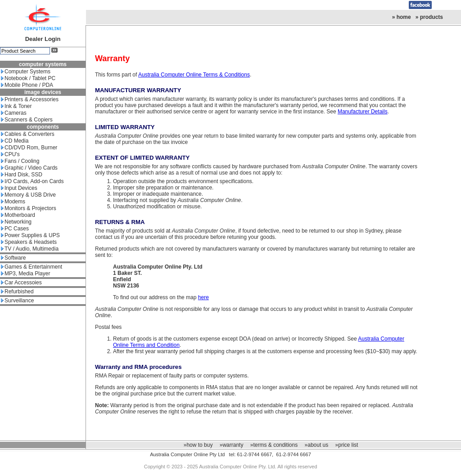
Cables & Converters (28, 134)
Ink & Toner (16, 106)
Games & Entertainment (32, 267)
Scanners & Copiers (27, 120)
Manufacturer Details (363, 112)
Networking (16, 222)
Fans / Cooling (20, 161)
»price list (347, 445)
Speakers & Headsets (29, 242)
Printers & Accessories (30, 99)
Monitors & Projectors (29, 208)
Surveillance (17, 301)
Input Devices (19, 188)
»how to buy (198, 445)
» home (402, 17)
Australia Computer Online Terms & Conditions (194, 75)
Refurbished (17, 292)
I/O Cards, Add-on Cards (32, 181)
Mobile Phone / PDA (27, 85)
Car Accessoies (21, 283)
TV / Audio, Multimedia (30, 249)
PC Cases (15, 229)
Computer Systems (26, 72)
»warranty (232, 445)
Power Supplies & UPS (30, 235)
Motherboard (18, 215)
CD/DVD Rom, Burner (29, 148)
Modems (13, 202)
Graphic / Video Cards (29, 168)
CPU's (10, 154)
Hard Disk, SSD (22, 175)
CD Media (15, 141)
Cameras (14, 113)
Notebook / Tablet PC (28, 78)
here (203, 297)
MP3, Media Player (25, 274)
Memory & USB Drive (28, 195)
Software (13, 258)
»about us (317, 445)
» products (429, 17)
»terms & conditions (274, 445)
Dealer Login (43, 39)
